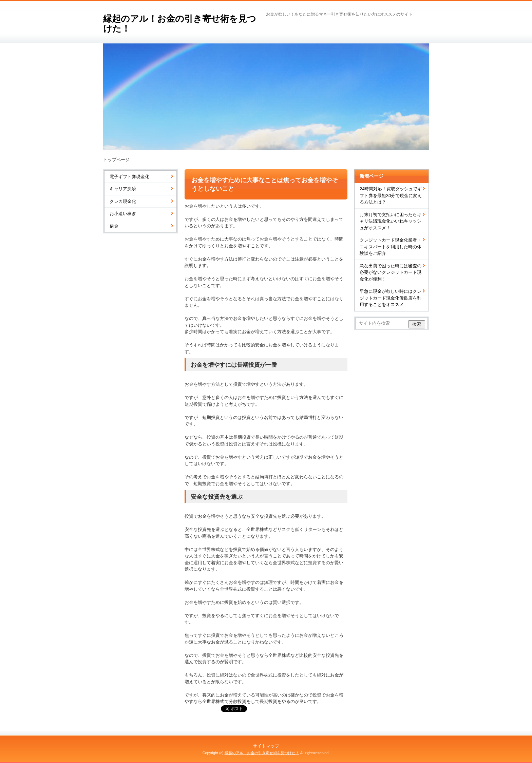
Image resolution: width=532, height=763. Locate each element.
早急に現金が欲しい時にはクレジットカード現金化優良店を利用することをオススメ (391, 298)
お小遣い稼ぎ (123, 214)
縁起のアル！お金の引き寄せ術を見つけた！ (180, 24)
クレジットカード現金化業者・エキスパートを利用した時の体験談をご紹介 (391, 247)
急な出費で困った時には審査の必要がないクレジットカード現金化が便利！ (391, 272)
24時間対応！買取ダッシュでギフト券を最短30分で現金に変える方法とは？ (391, 195)
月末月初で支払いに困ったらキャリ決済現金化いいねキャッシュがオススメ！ (391, 221)
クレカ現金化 (123, 201)
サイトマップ (266, 746)
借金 (114, 226)
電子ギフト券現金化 (129, 177)
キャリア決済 (123, 189)
